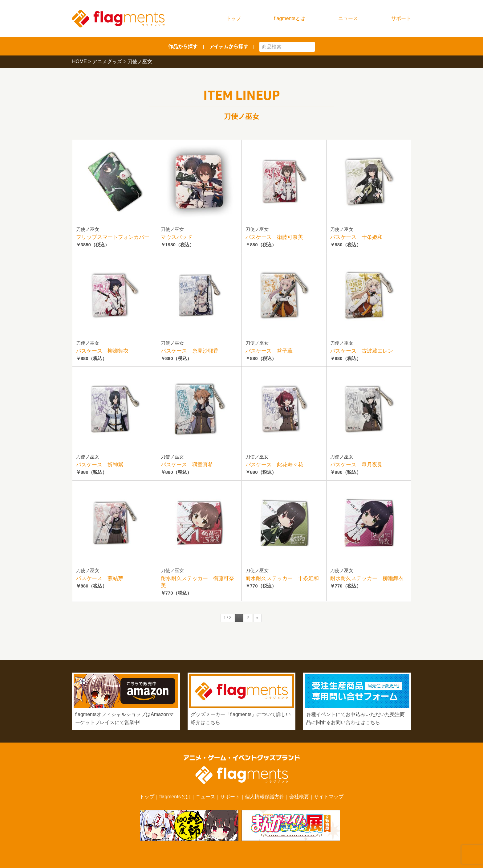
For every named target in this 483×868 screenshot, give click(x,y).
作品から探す (183, 46)
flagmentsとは (290, 18)
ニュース (348, 18)
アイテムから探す (229, 46)
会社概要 (299, 797)
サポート (401, 18)
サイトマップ (329, 797)
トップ (233, 18)
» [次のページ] (257, 618)
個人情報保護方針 (265, 797)
